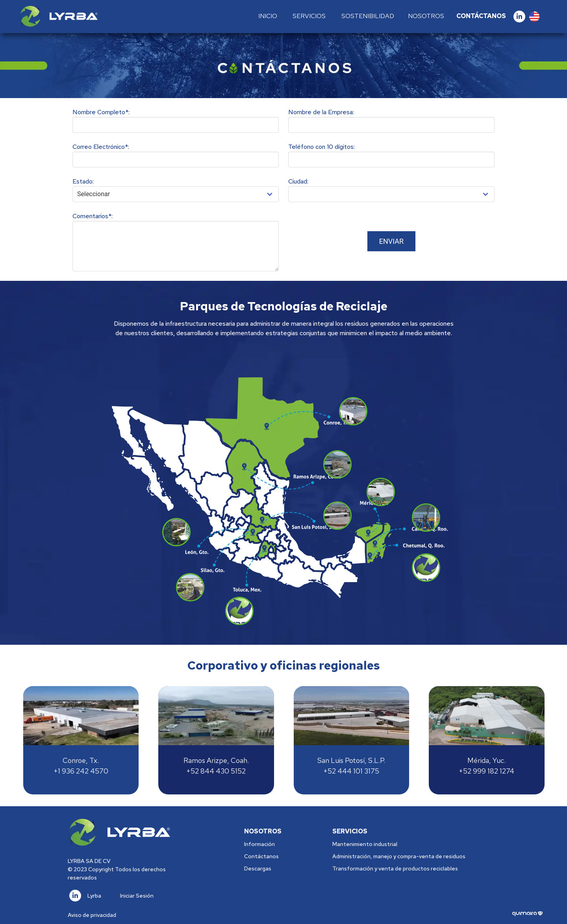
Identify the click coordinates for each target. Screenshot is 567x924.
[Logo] (58, 17)
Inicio (268, 16)
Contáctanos (481, 16)
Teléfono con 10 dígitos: (321, 147)
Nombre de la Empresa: (321, 112)
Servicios (309, 16)
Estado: (83, 181)
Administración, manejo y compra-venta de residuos (399, 856)
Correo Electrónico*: (101, 147)
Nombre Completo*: (101, 112)
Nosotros (426, 16)
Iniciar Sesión (137, 896)
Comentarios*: (93, 216)
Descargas (258, 868)
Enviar (391, 241)
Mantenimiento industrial (365, 844)
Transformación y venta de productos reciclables (395, 868)
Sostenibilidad (368, 16)
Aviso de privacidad (92, 915)
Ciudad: (298, 181)
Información (259, 844)
